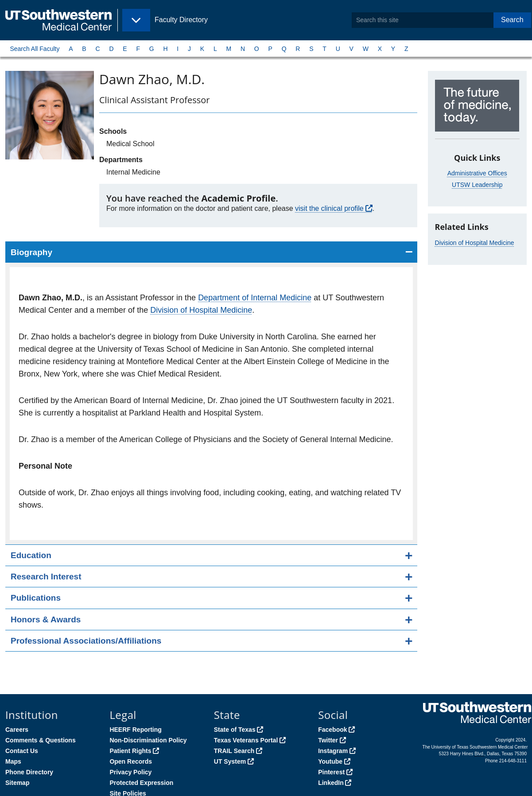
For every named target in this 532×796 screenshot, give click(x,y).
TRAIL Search (234, 751)
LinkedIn (331, 783)
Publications (36, 598)
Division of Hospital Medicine (201, 310)
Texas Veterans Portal (246, 740)
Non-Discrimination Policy (148, 740)
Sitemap (17, 783)
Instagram (333, 751)
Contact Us (22, 751)
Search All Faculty (35, 49)
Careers (17, 730)
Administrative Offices (477, 173)
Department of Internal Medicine (255, 298)
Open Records (131, 761)
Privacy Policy (130, 772)
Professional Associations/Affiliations (86, 641)
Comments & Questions (41, 740)
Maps (13, 761)
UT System (230, 761)
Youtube (330, 761)
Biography (31, 252)
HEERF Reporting (135, 730)
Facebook (332, 730)
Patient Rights (130, 751)
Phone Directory (29, 772)
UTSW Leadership (477, 185)
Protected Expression (141, 783)
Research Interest (46, 577)
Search (512, 20)
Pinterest (331, 772)
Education (31, 555)
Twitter (328, 740)
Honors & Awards (46, 619)
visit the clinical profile (329, 208)
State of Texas (235, 730)
